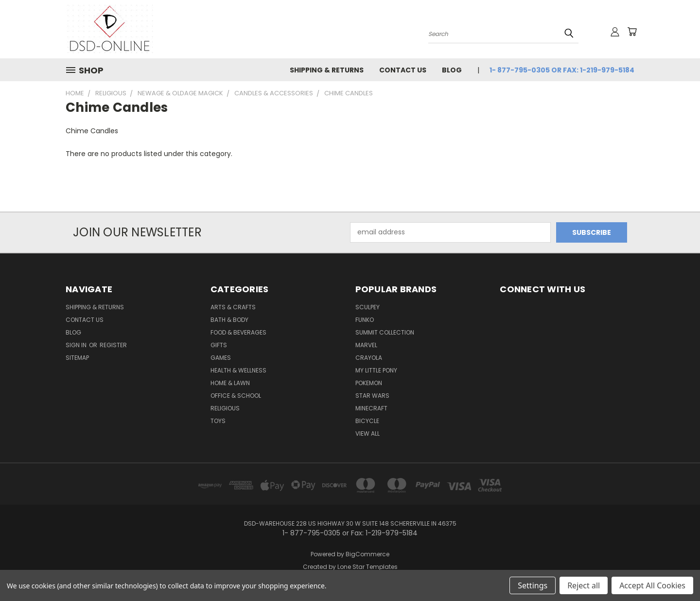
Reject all (584, 585)
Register (113, 345)
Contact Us (403, 70)
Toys (218, 421)
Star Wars (372, 396)
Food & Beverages (238, 332)
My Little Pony (376, 370)
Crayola (369, 358)
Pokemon (369, 383)
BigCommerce (367, 554)
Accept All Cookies (652, 585)
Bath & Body (229, 320)
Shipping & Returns (327, 70)
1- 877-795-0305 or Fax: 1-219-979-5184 (562, 70)
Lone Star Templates (367, 567)
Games (221, 358)
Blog (452, 70)
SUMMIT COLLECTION (385, 332)
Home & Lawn (230, 383)
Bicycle (367, 421)
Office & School (236, 396)
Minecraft (371, 408)
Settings (533, 585)
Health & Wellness (238, 370)
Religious (225, 408)
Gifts (219, 345)
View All (367, 433)
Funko (365, 320)
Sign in (77, 345)
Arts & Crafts (233, 307)
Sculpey (367, 307)
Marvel (366, 345)
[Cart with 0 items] (632, 32)
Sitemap (77, 358)
